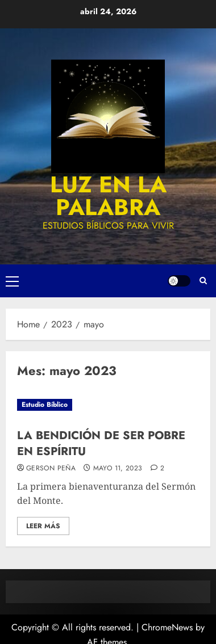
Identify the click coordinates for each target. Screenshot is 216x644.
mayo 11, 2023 (118, 469)
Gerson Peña (51, 469)
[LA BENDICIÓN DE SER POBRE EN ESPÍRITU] (108, 405)
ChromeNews (167, 627)
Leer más (43, 526)
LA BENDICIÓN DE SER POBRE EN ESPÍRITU (101, 443)
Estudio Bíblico (45, 405)
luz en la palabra (108, 196)
